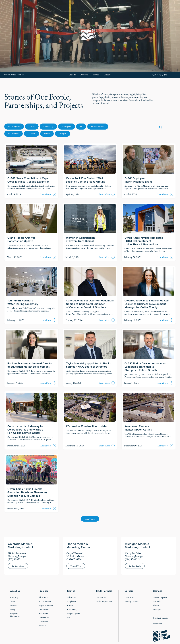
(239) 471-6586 (74, 559)
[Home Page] (14, 75)
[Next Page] (90, 519)
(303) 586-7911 (15, 559)
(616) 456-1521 (132, 559)
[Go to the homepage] (161, 636)
